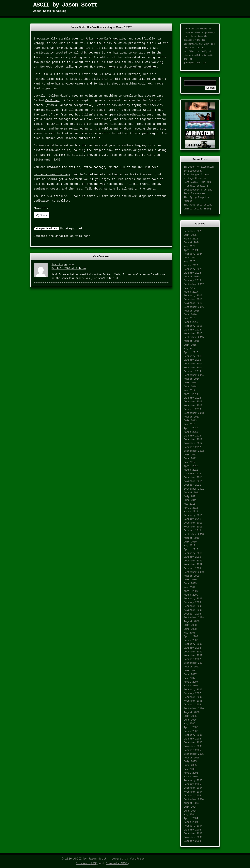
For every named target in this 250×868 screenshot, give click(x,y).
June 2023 (190, 258)
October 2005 (192, 750)
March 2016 (191, 322)
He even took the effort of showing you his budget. (84, 184)
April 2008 (191, 637)
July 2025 (190, 235)
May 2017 (190, 288)
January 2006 (192, 739)
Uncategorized (71, 229)
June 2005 (190, 765)
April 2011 (191, 508)
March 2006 (191, 731)
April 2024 (191, 250)
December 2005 (193, 743)
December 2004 (193, 788)
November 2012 (193, 443)
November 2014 (193, 368)
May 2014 (190, 390)
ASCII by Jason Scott (65, 5)
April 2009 (191, 591)
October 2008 (192, 614)
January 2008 (192, 648)
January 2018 (192, 281)
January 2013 (192, 436)
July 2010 (190, 542)
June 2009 (190, 584)
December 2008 (193, 606)
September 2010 (194, 534)
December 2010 (193, 523)
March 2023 (191, 266)
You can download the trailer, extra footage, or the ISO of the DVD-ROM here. (97, 167)
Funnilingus (59, 265)
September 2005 (194, 754)
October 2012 (192, 447)
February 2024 (193, 254)
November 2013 (193, 406)
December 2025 (193, 231)
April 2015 (191, 353)
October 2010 (192, 531)
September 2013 (194, 413)
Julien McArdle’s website (105, 39)
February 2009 (193, 599)
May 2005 (190, 769)
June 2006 (190, 720)
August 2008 (192, 621)
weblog (39, 43)
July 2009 (190, 580)
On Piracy (53, 100)
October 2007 (192, 659)
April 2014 (191, 394)
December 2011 (193, 478)
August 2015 (192, 341)
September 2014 (194, 375)
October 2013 (192, 409)
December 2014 (193, 364)
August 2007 (192, 667)
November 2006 (193, 701)
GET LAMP (204, 44)
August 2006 (192, 712)
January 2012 (192, 474)
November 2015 (193, 334)
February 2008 (193, 644)
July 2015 (190, 345)
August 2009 (192, 576)
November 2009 (193, 565)
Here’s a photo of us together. (133, 67)
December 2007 (193, 652)
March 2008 (191, 640)
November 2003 (193, 837)
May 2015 (190, 349)
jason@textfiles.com (195, 63)
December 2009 (193, 561)
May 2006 (190, 724)
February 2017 (193, 296)
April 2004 (191, 818)
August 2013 (192, 417)
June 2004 (190, 811)
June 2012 (190, 459)
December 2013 (193, 402)
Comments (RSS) (117, 863)
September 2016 (194, 307)
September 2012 (194, 451)
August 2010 (192, 538)
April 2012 (191, 466)
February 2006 (193, 735)
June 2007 (190, 675)
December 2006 (193, 697)
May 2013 (190, 424)
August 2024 (192, 243)
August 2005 (192, 758)
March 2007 (191, 686)
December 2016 (193, 299)
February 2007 (193, 690)
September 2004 (194, 799)
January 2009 (192, 602)
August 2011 (192, 493)
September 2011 (194, 489)
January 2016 (192, 330)
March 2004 (191, 822)
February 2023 (193, 269)
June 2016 (190, 315)
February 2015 (193, 356)
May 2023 (190, 262)
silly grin (100, 79)
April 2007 (191, 682)
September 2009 (194, 572)
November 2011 (193, 481)
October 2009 (192, 569)
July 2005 (190, 762)
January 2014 (192, 398)
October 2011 (192, 485)
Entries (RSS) (87, 863)
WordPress (137, 859)
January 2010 (192, 557)
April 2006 (191, 727)
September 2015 (194, 337)
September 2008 (194, 618)
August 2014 (192, 379)
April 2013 (191, 428)
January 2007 (192, 693)
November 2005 (193, 746)
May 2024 (190, 247)
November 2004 (193, 792)
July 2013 (190, 421)
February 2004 (193, 826)
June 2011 (190, 500)
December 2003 (193, 834)
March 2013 (191, 432)
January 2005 (192, 784)
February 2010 (193, 553)
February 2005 (193, 781)
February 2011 (193, 515)
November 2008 (193, 610)
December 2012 (193, 440)
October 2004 (192, 796)
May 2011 (190, 504)
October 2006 (192, 705)
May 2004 (190, 815)
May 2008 (190, 633)
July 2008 (190, 625)
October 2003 (192, 841)
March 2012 (191, 470)
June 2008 (190, 629)
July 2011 (190, 496)
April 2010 (191, 550)
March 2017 (191, 292)
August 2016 (192, 311)
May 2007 (190, 678)
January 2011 (192, 519)
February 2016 (193, 326)
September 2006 (194, 709)
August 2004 (192, 803)
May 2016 (190, 318)
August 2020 (192, 277)
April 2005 (191, 773)
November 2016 (193, 303)
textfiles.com (192, 52)
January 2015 (192, 360)
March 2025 (191, 239)
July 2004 (190, 807)
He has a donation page (52, 175)
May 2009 (190, 587)
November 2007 (193, 656)
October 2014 (192, 372)
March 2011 (191, 512)
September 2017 (194, 284)
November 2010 (193, 527)
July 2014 (190, 383)
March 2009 (191, 595)
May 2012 (190, 462)
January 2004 (192, 830)
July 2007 (190, 671)
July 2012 (190, 455)
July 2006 (190, 716)
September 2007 (194, 663)
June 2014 (190, 387)
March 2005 (191, 777)
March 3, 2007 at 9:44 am (69, 268)
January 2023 (192, 273)
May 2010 (190, 546)
